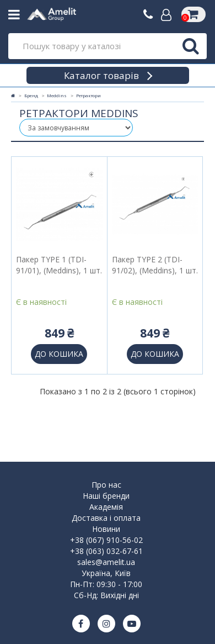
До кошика (59, 354)
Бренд (31, 95)
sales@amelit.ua (106, 562)
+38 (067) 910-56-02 (106, 540)
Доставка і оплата (106, 518)
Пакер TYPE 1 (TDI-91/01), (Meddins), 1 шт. (59, 265)
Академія (106, 507)
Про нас (106, 485)
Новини (106, 529)
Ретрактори (88, 95)
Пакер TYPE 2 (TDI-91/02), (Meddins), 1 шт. (155, 265)
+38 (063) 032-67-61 (106, 551)
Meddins (57, 95)
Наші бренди (106, 496)
